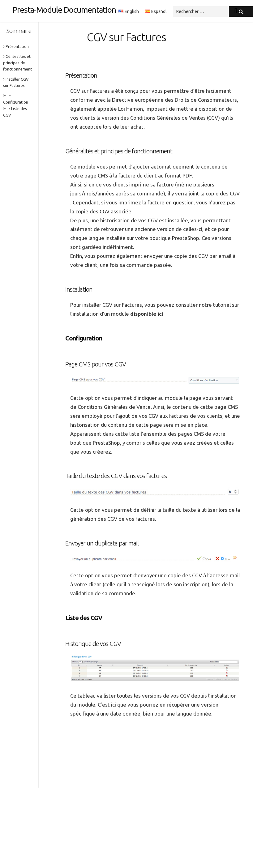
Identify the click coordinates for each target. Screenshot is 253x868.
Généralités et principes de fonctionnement (17, 63)
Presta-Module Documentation (64, 10)
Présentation (16, 46)
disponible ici (147, 314)
